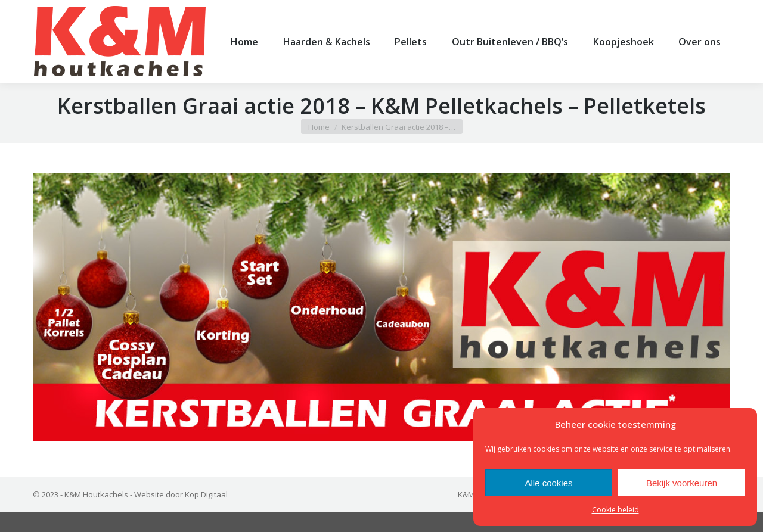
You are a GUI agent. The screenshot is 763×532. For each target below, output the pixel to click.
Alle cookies (548, 483)
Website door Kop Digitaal (181, 514)
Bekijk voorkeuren (682, 483)
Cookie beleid (615, 510)
